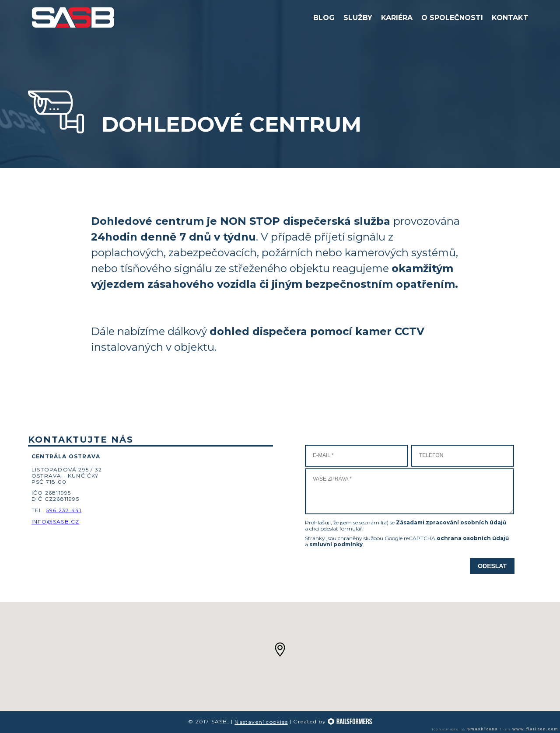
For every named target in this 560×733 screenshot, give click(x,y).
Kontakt (510, 18)
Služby (358, 18)
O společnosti (452, 18)
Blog (324, 18)
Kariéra (397, 18)
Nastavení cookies (261, 722)
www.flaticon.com (535, 729)
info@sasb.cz (55, 522)
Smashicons (483, 729)
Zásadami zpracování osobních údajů (451, 522)
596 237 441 (64, 510)
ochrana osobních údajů (473, 538)
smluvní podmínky (336, 544)
